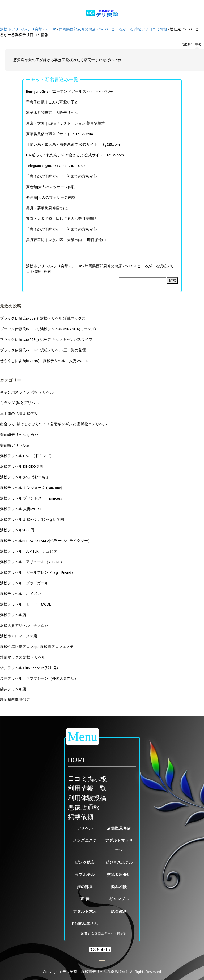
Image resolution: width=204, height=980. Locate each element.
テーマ (50, 29)
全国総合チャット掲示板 (109, 933)
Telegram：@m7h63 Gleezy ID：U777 (56, 166)
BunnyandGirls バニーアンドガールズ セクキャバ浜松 (69, 92)
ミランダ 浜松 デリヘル (19, 403)
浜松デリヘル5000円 (17, 530)
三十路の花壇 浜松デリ (19, 414)
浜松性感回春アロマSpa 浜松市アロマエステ (37, 647)
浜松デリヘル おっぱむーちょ (25, 477)
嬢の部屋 (85, 887)
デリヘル (85, 828)
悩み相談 (119, 887)
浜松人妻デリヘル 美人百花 (24, 626)
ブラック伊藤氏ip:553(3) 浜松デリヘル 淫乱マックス (43, 318)
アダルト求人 (85, 911)
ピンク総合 (85, 862)
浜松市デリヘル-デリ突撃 (21, 29)
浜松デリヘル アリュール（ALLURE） (32, 562)
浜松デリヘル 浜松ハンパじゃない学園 (32, 520)
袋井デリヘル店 (13, 689)
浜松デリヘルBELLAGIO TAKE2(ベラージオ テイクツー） (46, 541)
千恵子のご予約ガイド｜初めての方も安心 (61, 176)
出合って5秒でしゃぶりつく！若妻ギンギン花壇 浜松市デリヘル (53, 424)
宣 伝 (85, 899)
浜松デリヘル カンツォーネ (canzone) (31, 488)
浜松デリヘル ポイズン (20, 594)
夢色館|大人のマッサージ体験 (51, 187)
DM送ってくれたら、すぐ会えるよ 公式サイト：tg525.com (75, 155)
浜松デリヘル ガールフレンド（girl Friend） (37, 573)
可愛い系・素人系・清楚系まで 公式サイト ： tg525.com (73, 145)
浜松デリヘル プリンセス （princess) (31, 498)
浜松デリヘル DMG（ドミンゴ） (27, 456)
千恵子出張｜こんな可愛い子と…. (54, 102)
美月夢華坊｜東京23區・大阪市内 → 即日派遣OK (66, 240)
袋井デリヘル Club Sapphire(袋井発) (29, 668)
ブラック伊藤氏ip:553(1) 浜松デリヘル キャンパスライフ (46, 340)
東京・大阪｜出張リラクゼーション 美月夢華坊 (65, 123)
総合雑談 (119, 911)
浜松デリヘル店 (13, 615)
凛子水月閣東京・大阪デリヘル (52, 113)
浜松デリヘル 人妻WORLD (21, 509)
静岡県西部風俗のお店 (77, 29)
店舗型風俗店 (119, 828)
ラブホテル (85, 875)
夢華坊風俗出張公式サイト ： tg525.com (59, 134)
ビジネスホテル (119, 862)
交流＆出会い (119, 875)
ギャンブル (119, 899)
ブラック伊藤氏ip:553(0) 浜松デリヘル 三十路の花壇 (43, 350)
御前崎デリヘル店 (15, 445)
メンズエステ (85, 840)
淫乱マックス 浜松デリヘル (23, 657)
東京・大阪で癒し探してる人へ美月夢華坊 (61, 219)
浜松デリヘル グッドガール (24, 583)
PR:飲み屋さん (85, 924)
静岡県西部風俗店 (15, 700)
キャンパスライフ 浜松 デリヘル (27, 392)
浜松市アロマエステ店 (19, 636)
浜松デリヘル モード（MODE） (27, 604)
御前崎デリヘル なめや (19, 435)
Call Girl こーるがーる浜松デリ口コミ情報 (133, 29)
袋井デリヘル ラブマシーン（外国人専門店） (39, 679)
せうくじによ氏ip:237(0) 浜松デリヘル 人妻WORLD (44, 361)
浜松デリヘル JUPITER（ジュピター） (32, 551)
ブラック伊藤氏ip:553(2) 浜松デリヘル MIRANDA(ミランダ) (48, 329)
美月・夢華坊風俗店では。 (48, 208)
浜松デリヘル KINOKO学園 (22, 467)
